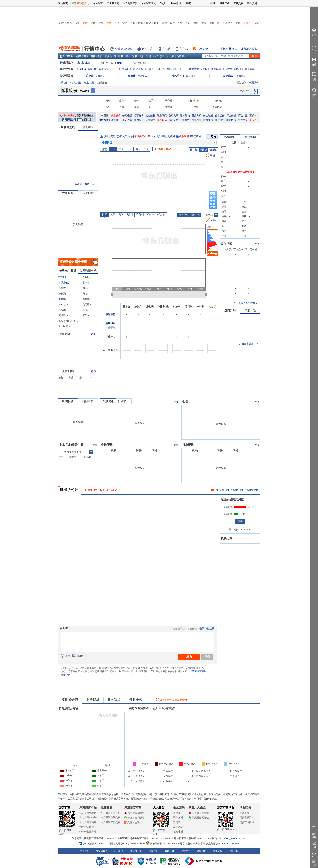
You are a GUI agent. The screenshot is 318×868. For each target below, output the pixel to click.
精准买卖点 (140, 136)
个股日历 (107, 143)
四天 (138, 149)
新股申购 (81, 69)
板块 (107, 56)
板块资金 (138, 69)
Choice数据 (205, 49)
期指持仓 (238, 69)
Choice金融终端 (88, 832)
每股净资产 (64, 283)
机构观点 (114, 700)
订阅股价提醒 (162, 149)
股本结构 (185, 116)
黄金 (164, 23)
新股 (85, 23)
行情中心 (66, 56)
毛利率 (62, 299)
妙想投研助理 (87, 827)
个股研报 (149, 69)
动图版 (203, 150)
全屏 (213, 155)
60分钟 (161, 214)
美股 (133, 23)
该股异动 (250, 310)
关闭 (54, 11)
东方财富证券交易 (111, 822)
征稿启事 (218, 851)
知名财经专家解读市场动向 (175, 700)
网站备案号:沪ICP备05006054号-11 (127, 844)
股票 (77, 23)
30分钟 (151, 214)
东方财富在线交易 (111, 817)
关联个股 (243, 116)
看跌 (228, 514)
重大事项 (243, 120)
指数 (79, 56)
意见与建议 (132, 823)
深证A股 (76, 83)
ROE (62, 304)
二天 (121, 149)
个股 (100, 56)
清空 (207, 657)
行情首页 (63, 83)
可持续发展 (102, 851)
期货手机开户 (247, 813)
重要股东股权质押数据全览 (102, 490)
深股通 (132, 76)
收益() (62, 277)
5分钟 (130, 214)
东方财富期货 (226, 807)
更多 (253, 116)
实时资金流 (70, 700)
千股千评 (183, 69)
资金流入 (100, 76)
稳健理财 (178, 832)
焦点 (69, 23)
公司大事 (173, 116)
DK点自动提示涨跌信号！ (241, 172)
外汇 (156, 23)
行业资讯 (124, 401)
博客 (238, 23)
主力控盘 (127, 120)
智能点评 (185, 120)
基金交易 (178, 817)
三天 (129, 149)
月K (121, 214)
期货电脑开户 (247, 817)
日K (104, 214)
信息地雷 (88, 193)
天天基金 (159, 807)
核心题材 (150, 116)
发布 (189, 657)
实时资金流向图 (139, 708)
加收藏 (72, 3)
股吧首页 (218, 490)
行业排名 (135, 700)
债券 (204, 23)
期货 (148, 23)
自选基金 (182, 56)
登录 (202, 629)
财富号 (247, 23)
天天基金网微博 (199, 813)
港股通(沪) (178, 76)
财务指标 (93, 700)
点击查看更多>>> (248, 344)
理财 (188, 23)
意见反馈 (314, 845)
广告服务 (119, 851)
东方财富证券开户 (111, 813)
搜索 (256, 23)
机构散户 (139, 120)
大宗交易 (227, 69)
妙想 (162, 3)
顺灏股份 (110, 314)
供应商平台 (136, 851)
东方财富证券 (130, 3)
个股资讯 (108, 401)
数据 (117, 23)
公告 (185, 401)
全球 (125, 23)
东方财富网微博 (134, 813)
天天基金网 (113, 3)
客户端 (184, 49)
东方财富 (65, 807)
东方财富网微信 (134, 818)
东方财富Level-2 (88, 817)
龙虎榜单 (205, 69)
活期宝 (177, 822)
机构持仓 (220, 120)
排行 (114, 56)
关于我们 (85, 851)
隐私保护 (202, 851)
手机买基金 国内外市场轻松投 (239, 49)
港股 (141, 23)
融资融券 (250, 69)
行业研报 (160, 69)
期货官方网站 (247, 822)
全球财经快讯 (124, 49)
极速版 (213, 150)
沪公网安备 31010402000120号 (164, 844)
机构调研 (184, 136)
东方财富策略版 (88, 822)
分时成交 (227, 243)
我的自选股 (68, 127)
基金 (180, 23)
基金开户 (178, 813)
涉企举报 (314, 836)
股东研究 (162, 116)
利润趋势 (65, 334)
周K (113, 214)
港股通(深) (229, 76)
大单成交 (156, 136)
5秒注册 (210, 629)
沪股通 (90, 76)
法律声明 (186, 851)
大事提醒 (68, 193)
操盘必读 (116, 116)
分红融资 (208, 116)
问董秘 (197, 136)
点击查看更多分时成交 (246, 303)
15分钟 (140, 214)
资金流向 (104, 69)
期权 (101, 23)
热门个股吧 (232, 490)
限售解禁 (216, 69)
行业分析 (231, 116)
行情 (109, 23)
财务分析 (197, 116)
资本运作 (220, 116)
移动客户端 (83, 3)
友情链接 (234, 851)
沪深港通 (66, 76)
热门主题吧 (246, 490)
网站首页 (63, 3)
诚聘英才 (170, 851)
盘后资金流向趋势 (164, 708)
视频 (212, 23)
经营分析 (139, 116)
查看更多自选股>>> (85, 184)
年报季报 (194, 69)
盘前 (104, 149)
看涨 (228, 507)
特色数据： (105, 120)
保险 (196, 23)
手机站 (166, 49)
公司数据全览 (88, 271)
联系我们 (154, 851)
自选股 (171, 56)
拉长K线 (183, 215)
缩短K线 (195, 215)
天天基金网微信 (199, 818)
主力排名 (127, 69)
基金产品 (178, 827)
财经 (61, 23)
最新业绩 (208, 120)
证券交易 (238, 3)
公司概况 (127, 116)
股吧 (220, 23)
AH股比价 (115, 69)
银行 (172, 23)
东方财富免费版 (88, 813)
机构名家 (227, 539)
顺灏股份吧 (110, 136)
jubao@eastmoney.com (235, 838)
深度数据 (162, 120)
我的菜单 (225, 3)
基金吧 (229, 23)
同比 (85, 288)
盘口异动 (230, 310)
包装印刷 (89, 83)
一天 (113, 149)
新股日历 (92, 69)
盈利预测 (172, 69)
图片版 (194, 150)
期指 (93, 23)
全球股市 (66, 63)
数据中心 (148, 49)
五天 (146, 149)
